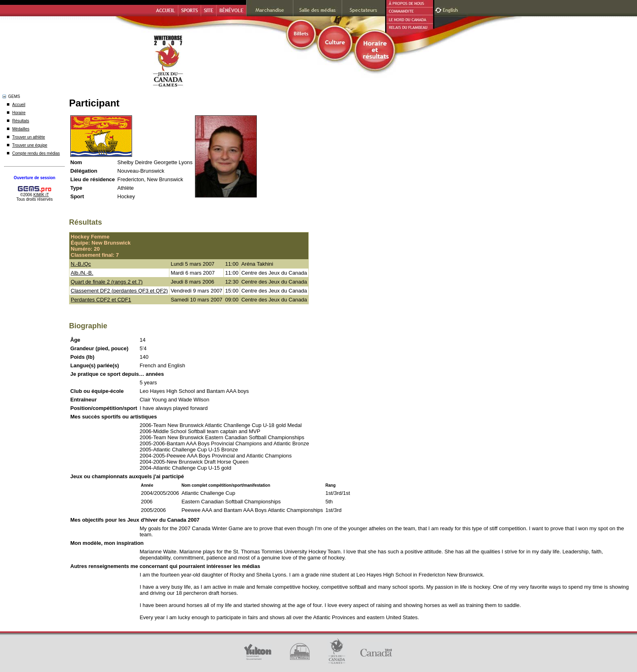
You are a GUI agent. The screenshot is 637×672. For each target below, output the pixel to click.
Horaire (19, 113)
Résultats (21, 121)
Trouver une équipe (30, 145)
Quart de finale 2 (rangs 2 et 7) (107, 282)
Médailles (21, 129)
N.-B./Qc (81, 264)
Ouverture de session (35, 178)
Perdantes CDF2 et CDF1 (101, 300)
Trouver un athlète (29, 137)
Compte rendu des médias (36, 153)
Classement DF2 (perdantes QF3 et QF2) (119, 291)
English (451, 9)
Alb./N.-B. (82, 273)
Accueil (19, 105)
